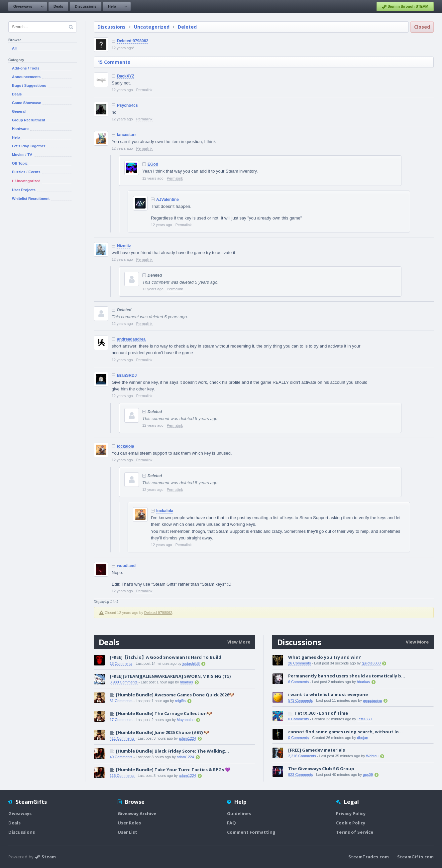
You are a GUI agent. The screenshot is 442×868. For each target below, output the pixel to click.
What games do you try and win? (325, 657)
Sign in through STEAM (405, 7)
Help (112, 6)
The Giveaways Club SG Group (321, 769)
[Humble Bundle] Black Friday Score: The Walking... (172, 751)
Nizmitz (124, 246)
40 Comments (121, 757)
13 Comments (121, 663)
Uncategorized (152, 27)
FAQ (231, 823)
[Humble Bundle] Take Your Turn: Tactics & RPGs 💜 (173, 770)
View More (239, 642)
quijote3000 (371, 663)
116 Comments (122, 776)
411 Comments (122, 738)
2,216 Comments (302, 756)
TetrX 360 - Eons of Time (321, 713)
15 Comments (114, 62)
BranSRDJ (127, 375)
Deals (58, 6)
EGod (153, 164)
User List (127, 832)
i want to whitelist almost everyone (328, 694)
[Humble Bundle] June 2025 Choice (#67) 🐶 (163, 732)
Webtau (372, 756)
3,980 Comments (124, 682)
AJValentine (167, 200)
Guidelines (239, 813)
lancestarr (126, 135)
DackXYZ (126, 76)
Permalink (144, 90)
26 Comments (299, 663)
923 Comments (301, 775)
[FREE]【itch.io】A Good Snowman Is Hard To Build (166, 657)
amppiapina (372, 700)
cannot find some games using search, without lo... (345, 732)
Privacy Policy (351, 813)
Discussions (86, 6)
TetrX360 (364, 719)
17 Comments (121, 720)
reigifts (180, 701)
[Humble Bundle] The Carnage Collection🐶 (164, 713)
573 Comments (301, 700)
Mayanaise (186, 720)
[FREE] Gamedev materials (317, 750)
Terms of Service (355, 832)
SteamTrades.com (369, 857)
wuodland (126, 566)
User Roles (129, 823)
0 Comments (298, 719)
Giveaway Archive (137, 813)
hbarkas (187, 682)
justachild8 (191, 663)
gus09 (368, 775)
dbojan (362, 738)
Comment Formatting (251, 832)
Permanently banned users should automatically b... (347, 676)
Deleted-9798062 (133, 41)
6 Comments (298, 682)
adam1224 (187, 738)
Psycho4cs (127, 105)
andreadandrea (131, 339)
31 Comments (121, 701)
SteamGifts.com (415, 857)
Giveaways (23, 6)
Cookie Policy (351, 823)
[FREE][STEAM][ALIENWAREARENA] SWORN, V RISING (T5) (170, 676)
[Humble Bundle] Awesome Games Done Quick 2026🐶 (175, 695)
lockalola (125, 446)
